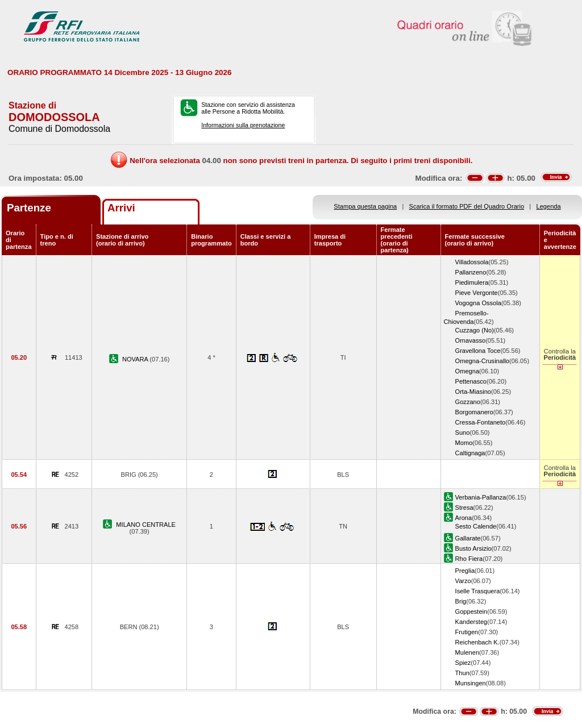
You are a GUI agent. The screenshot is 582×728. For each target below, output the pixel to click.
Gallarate (468, 538)
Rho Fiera (469, 559)
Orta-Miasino (473, 392)
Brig (461, 601)
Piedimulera (472, 282)
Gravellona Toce (478, 351)
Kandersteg (471, 622)
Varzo (463, 581)
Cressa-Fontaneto (481, 422)
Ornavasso (471, 340)
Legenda (549, 206)
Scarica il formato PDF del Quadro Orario (467, 206)
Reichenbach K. (477, 642)
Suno (463, 432)
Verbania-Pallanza (481, 497)
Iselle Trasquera (478, 591)
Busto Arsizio (473, 548)
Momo (464, 443)
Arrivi (121, 208)
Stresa (464, 507)
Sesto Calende (476, 526)
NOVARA (136, 359)
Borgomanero (474, 412)
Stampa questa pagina (365, 206)
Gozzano (468, 402)
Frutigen (467, 632)
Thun (462, 673)
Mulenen (467, 652)
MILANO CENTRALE (146, 525)
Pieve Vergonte (477, 293)
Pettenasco (471, 381)
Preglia (465, 571)
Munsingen (471, 683)
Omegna (467, 371)
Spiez (463, 663)
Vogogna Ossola (478, 303)
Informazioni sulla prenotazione (243, 125)
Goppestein (471, 611)
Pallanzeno (471, 272)
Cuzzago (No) (475, 330)
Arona (464, 518)
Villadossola (472, 262)
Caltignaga (470, 453)
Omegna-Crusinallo (482, 361)
